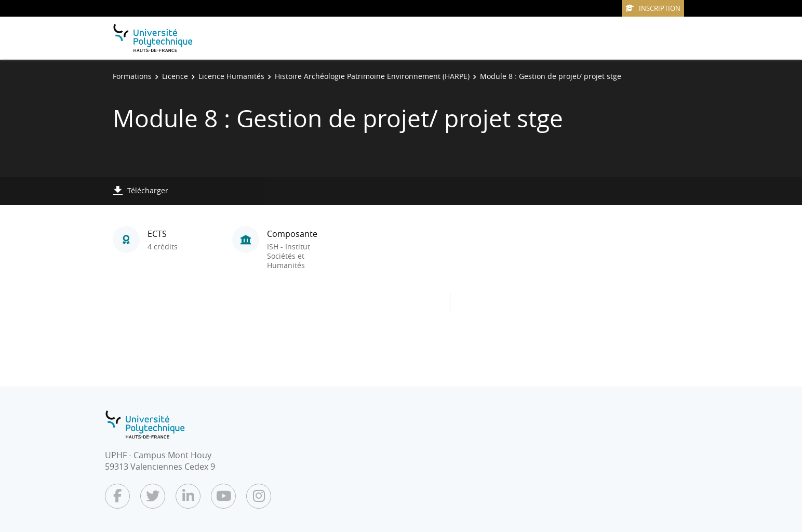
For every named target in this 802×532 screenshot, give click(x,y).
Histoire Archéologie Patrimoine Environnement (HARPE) (372, 76)
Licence (175, 76)
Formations (132, 76)
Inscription (653, 8)
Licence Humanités (231, 76)
